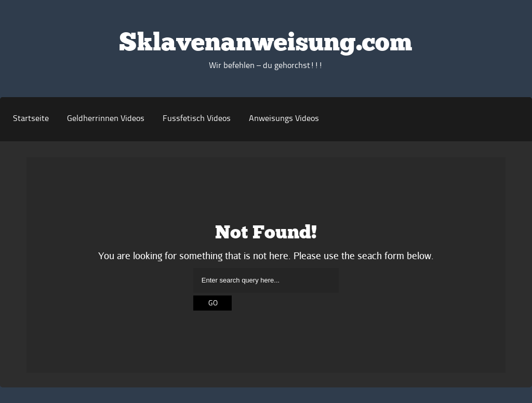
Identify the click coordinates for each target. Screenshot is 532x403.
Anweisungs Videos (284, 119)
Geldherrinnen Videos (106, 119)
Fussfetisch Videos (197, 119)
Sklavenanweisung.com (266, 44)
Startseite (31, 119)
